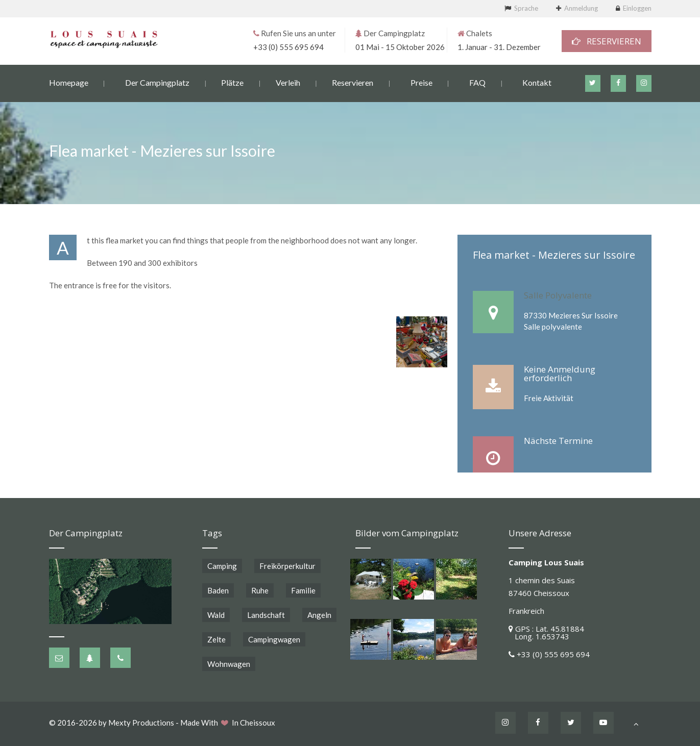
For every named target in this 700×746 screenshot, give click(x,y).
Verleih (288, 82)
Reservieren (353, 82)
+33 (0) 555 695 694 (288, 46)
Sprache (526, 8)
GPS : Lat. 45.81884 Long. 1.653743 (546, 632)
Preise (421, 82)
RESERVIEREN (607, 41)
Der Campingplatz (157, 82)
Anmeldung (581, 8)
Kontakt (537, 82)
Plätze (232, 82)
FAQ (477, 82)
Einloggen (637, 8)
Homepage (69, 82)
